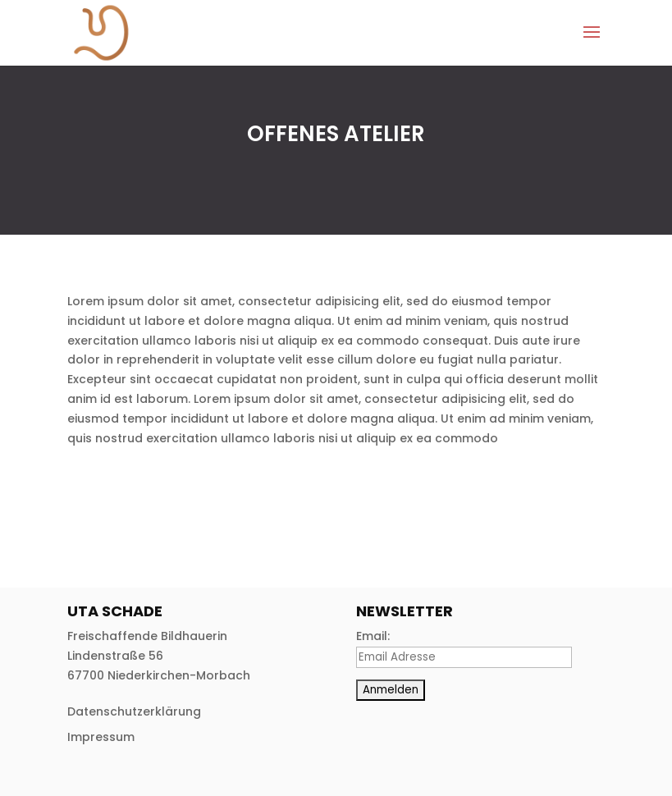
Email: (373, 636)
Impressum (101, 737)
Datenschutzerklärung (134, 711)
